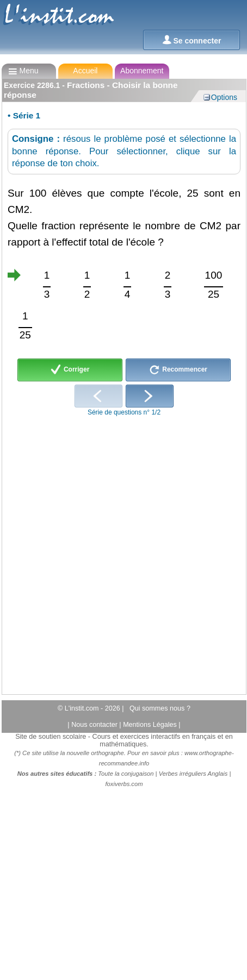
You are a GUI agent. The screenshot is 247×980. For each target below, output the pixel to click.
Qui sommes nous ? (160, 708)
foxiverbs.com (124, 784)
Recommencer (178, 370)
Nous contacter (95, 725)
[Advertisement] (120, 552)
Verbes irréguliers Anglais (193, 774)
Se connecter (192, 40)
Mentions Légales (151, 725)
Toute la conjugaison (126, 774)
